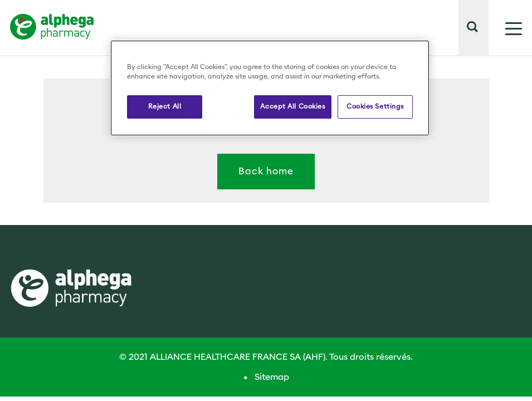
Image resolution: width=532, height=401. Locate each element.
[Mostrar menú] (505, 28)
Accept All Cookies (292, 106)
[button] (482, 49)
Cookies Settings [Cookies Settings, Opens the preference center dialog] (375, 106)
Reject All (165, 106)
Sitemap (272, 377)
